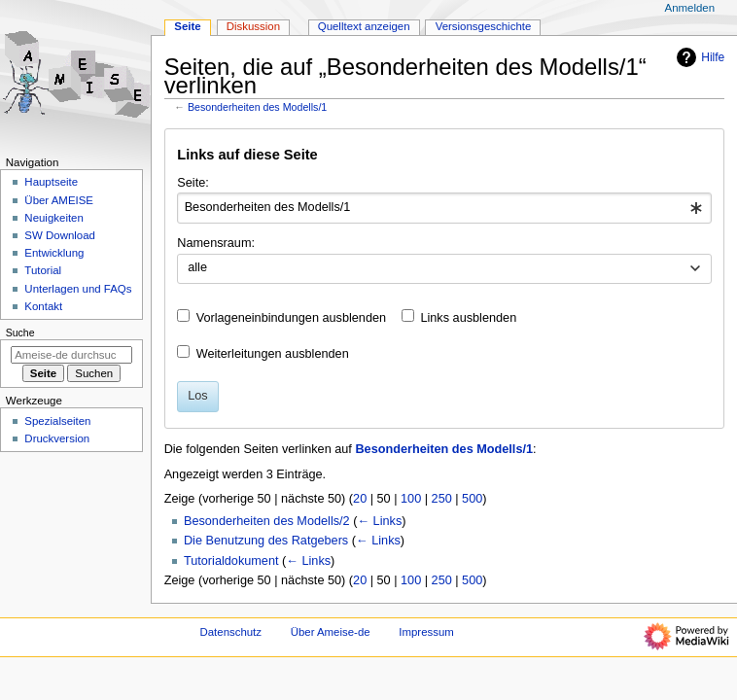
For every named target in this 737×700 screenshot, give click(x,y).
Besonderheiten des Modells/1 (257, 107)
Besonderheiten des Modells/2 (267, 521)
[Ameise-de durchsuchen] (71, 355)
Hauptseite (51, 182)
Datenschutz (231, 632)
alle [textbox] (197, 267)
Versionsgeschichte (484, 26)
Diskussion (253, 26)
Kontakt (43, 306)
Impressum (426, 632)
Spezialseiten (57, 421)
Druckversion (57, 438)
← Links (379, 521)
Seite (187, 26)
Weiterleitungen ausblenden (273, 354)
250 (442, 499)
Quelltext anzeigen (364, 26)
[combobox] (444, 208)
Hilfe (698, 57)
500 (472, 499)
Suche (20, 332)
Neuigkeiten (54, 218)
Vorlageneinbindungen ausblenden (291, 318)
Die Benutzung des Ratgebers (266, 541)
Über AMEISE (59, 200)
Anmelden (690, 8)
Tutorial (43, 270)
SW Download (60, 235)
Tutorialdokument (231, 561)
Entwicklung (54, 253)
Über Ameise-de (331, 632)
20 (360, 499)
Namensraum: (216, 243)
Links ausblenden (468, 318)
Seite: (193, 183)
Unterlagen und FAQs (78, 289)
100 (411, 499)
